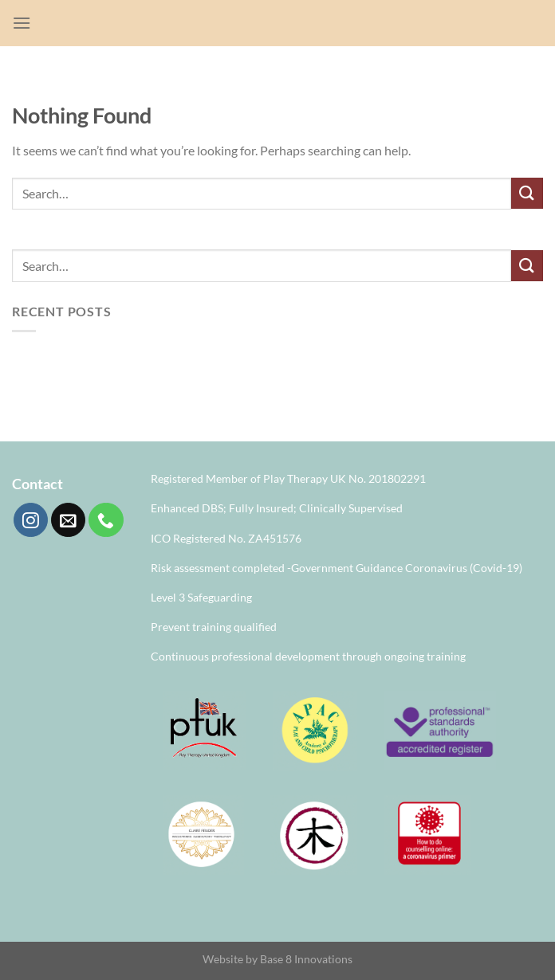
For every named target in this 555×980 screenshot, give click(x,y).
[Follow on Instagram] (31, 520)
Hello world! (46, 360)
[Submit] (527, 193)
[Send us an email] (68, 520)
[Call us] (106, 520)
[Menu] (22, 23)
